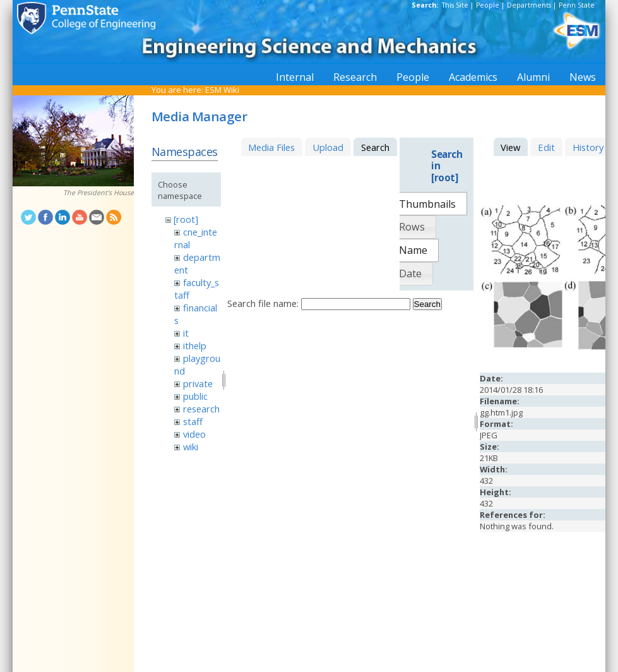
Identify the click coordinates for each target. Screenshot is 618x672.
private (198, 383)
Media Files (271, 147)
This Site (455, 5)
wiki (191, 447)
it (186, 333)
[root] (186, 219)
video (194, 434)
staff (193, 421)
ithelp (195, 345)
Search (427, 304)
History (588, 147)
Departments (529, 5)
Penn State (577, 5)
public (195, 396)
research (201, 409)
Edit (546, 147)
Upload (328, 147)
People (488, 5)
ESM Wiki (222, 90)
